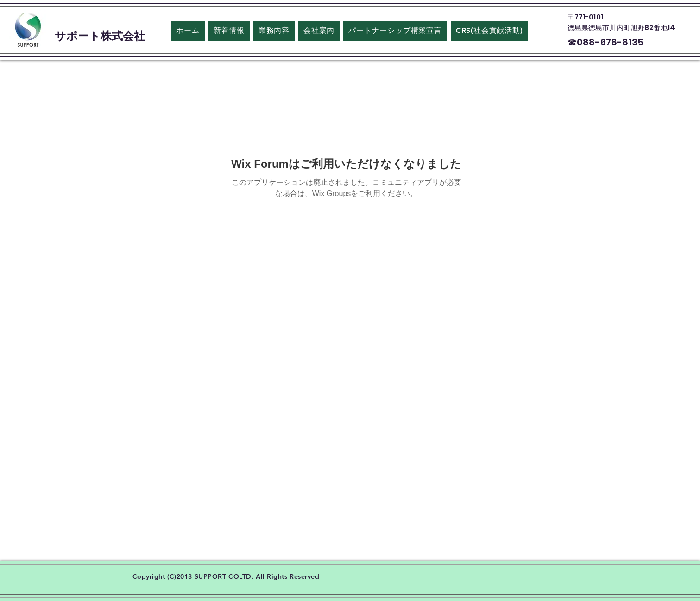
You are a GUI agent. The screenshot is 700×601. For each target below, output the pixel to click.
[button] (319, 31)
